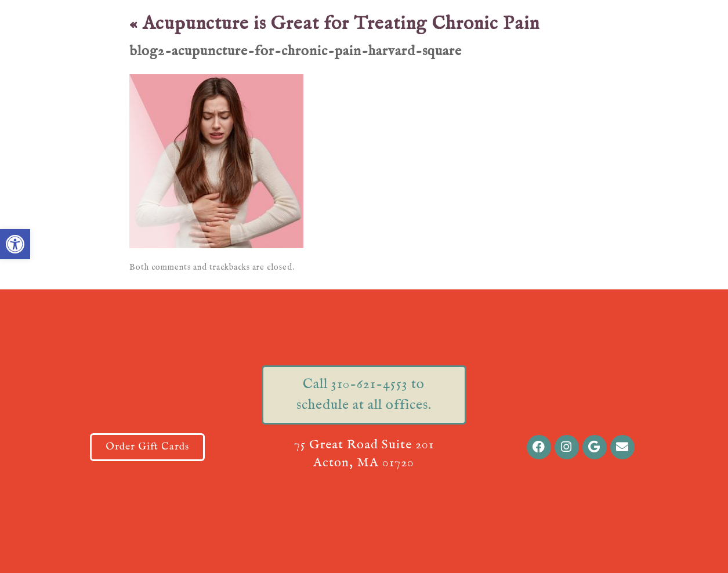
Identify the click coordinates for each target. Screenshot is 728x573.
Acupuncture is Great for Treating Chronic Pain (334, 24)
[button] (15, 244)
